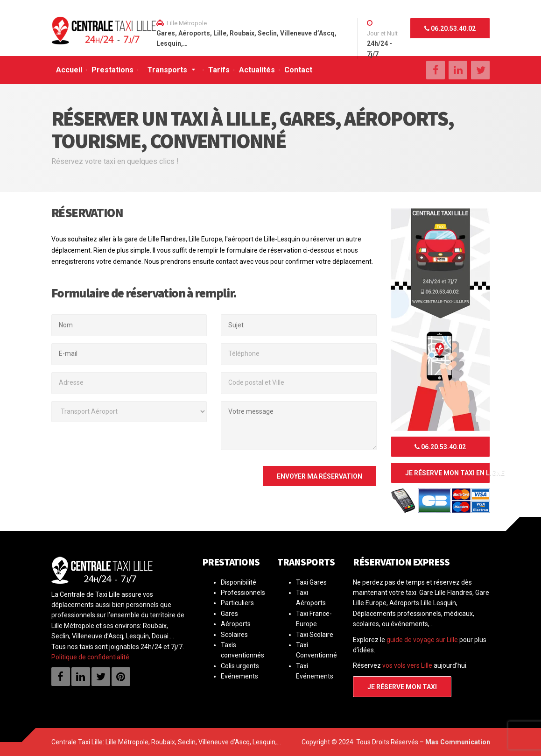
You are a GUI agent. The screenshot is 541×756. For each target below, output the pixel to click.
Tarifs (219, 70)
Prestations (112, 70)
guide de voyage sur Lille (422, 640)
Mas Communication (458, 742)
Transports (167, 70)
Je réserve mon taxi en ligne (448, 473)
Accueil (69, 70)
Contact (298, 70)
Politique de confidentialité (90, 657)
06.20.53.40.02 (450, 28)
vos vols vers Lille (407, 665)
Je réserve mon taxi (402, 687)
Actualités (257, 70)
